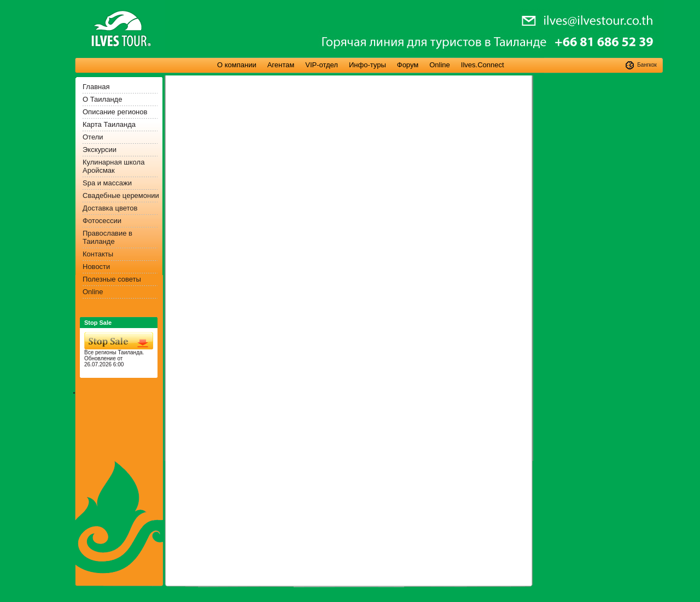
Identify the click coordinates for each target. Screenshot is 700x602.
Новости (96, 267)
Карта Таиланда (109, 124)
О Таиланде (102, 99)
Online (440, 65)
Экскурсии (100, 150)
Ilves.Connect (483, 65)
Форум (408, 65)
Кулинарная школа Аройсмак (113, 166)
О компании (237, 65)
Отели (93, 137)
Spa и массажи (107, 183)
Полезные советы (112, 279)
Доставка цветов (110, 208)
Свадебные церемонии (121, 195)
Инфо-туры (367, 65)
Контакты (98, 254)
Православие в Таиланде (107, 237)
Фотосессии (102, 221)
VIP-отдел (322, 65)
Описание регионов (115, 112)
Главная (96, 87)
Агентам (281, 65)
